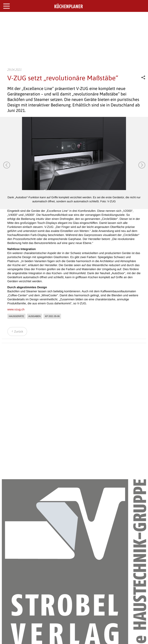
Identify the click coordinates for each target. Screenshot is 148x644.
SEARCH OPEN (142, 18)
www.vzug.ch (16, 310)
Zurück (17, 332)
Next (142, 165)
